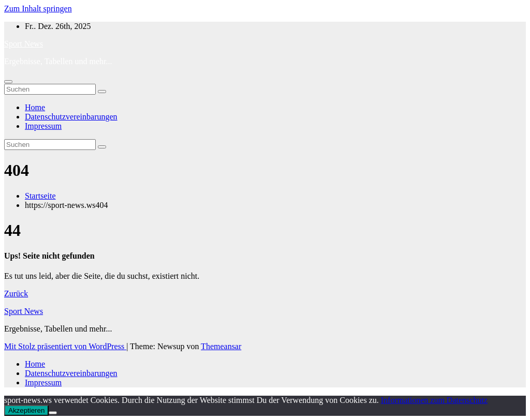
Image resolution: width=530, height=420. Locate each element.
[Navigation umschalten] (8, 82)
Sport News (24, 44)
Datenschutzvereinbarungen (71, 117)
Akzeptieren (26, 410)
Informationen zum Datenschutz (434, 400)
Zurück (16, 294)
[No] (53, 413)
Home (35, 107)
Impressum (43, 126)
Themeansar (221, 346)
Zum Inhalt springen (38, 9)
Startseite (40, 196)
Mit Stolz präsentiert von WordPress (65, 346)
